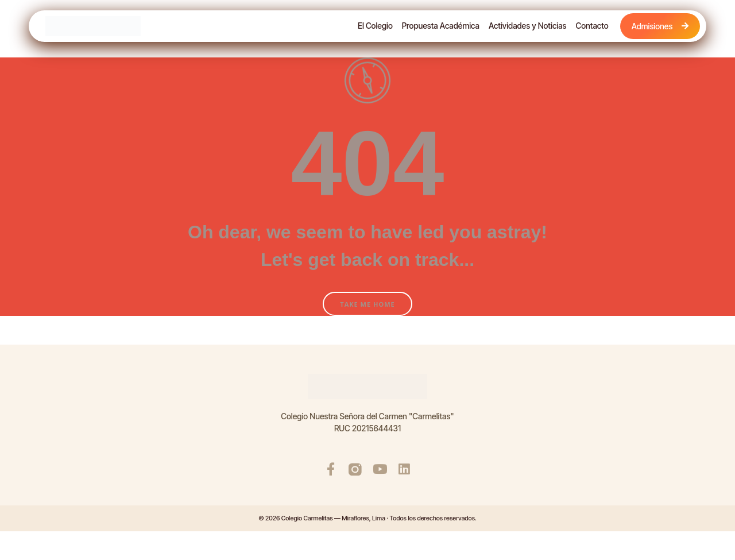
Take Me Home (367, 304)
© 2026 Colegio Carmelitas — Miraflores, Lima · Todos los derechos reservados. (367, 518)
